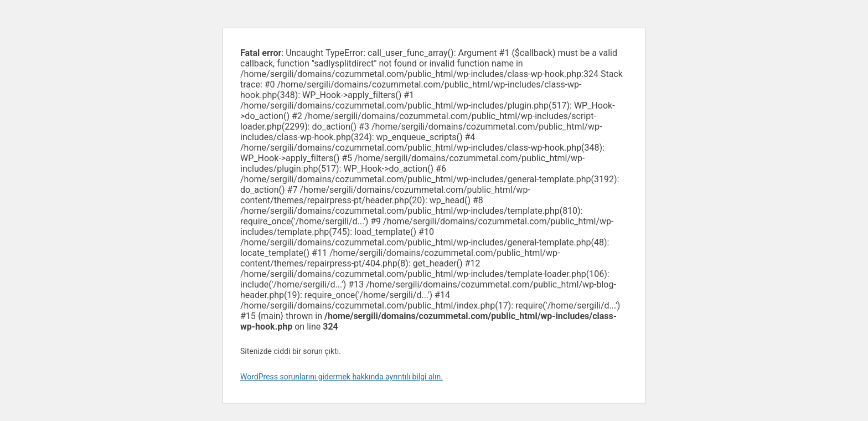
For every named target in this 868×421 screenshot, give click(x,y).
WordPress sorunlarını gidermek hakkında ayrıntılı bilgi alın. (342, 377)
